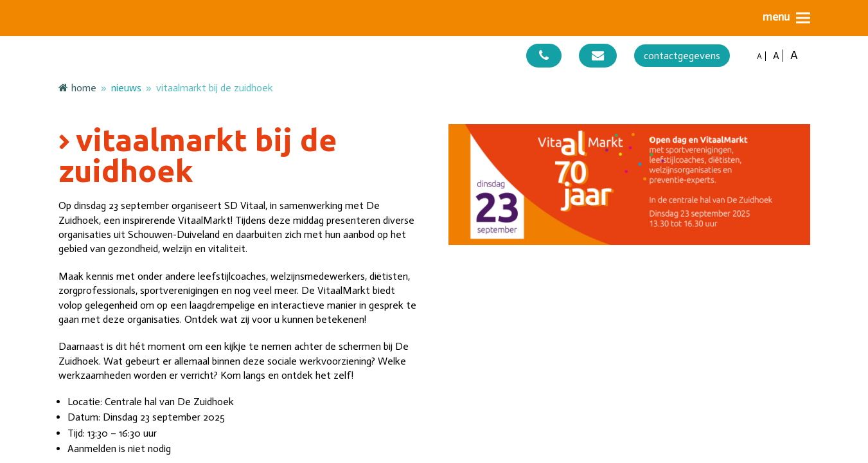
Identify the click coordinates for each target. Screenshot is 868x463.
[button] (786, 18)
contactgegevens (682, 56)
